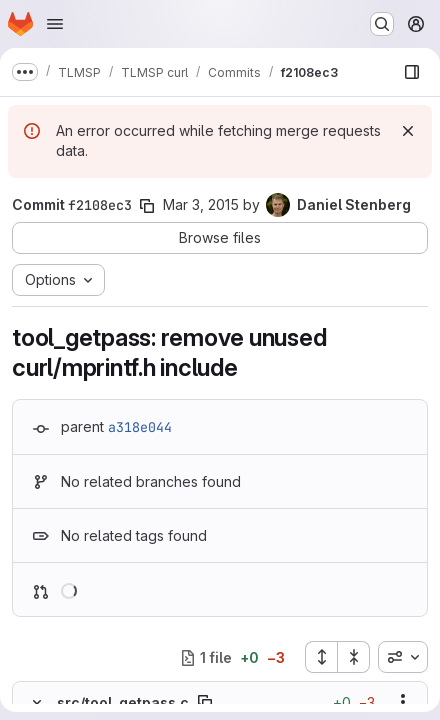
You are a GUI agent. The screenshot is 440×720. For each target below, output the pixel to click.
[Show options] (403, 702)
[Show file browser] (412, 72)
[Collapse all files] (354, 657)
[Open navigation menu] (55, 24)
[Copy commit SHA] (147, 206)
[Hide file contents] (37, 702)
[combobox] (403, 657)
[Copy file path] (205, 702)
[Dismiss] (408, 131)
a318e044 (140, 427)
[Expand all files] (321, 657)
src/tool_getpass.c (123, 702)
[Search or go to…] (382, 24)
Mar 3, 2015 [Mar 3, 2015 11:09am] (201, 204)
